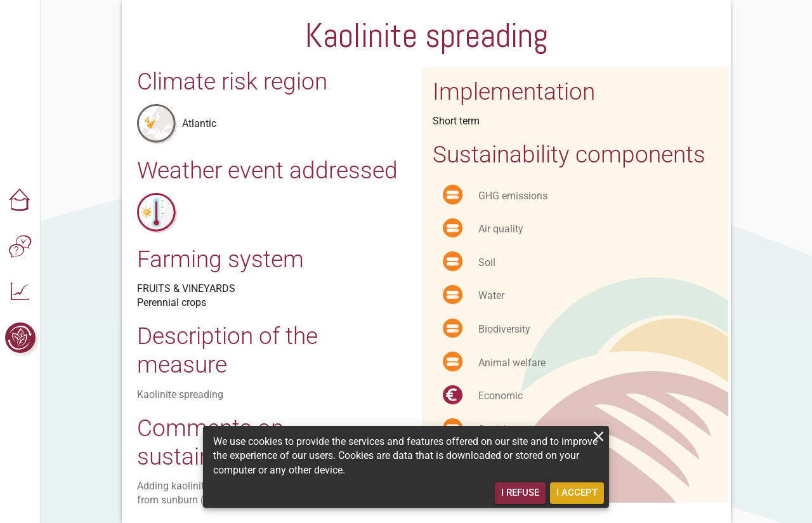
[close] (599, 436)
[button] (20, 201)
